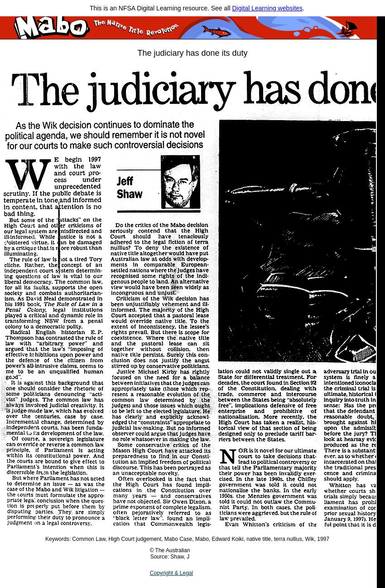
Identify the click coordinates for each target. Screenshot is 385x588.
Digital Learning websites (267, 8)
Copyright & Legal (171, 573)
